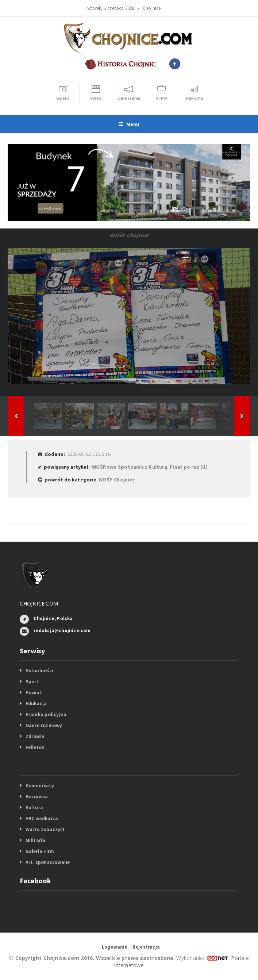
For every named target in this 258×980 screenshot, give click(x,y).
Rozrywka (37, 796)
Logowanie (115, 947)
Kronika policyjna (46, 714)
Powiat (34, 692)
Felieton (35, 747)
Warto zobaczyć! (45, 829)
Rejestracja (146, 947)
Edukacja (36, 703)
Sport (32, 681)
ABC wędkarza (42, 818)
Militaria (36, 840)
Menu (129, 124)
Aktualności (39, 670)
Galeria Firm (40, 851)
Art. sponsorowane (48, 862)
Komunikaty (40, 785)
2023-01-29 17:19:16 (89, 454)
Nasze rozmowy (44, 725)
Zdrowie (35, 736)
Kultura (34, 807)
